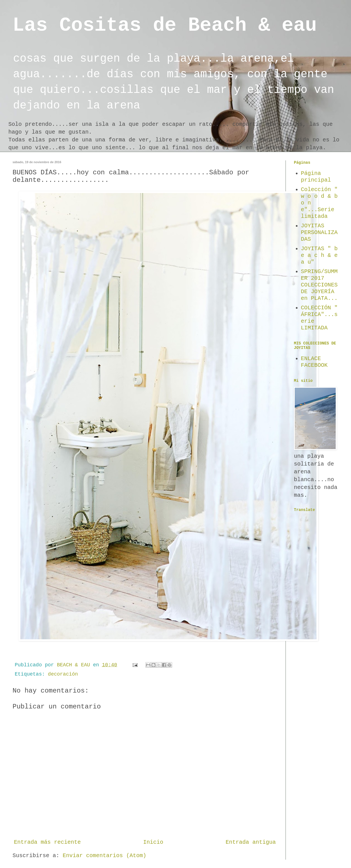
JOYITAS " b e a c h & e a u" (319, 255)
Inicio (153, 842)
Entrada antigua (251, 842)
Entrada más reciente (47, 842)
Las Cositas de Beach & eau (165, 26)
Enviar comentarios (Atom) (104, 856)
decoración (63, 674)
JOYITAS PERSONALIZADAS (319, 232)
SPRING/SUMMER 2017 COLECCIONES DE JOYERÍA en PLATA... (319, 285)
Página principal (316, 177)
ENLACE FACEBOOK (314, 362)
